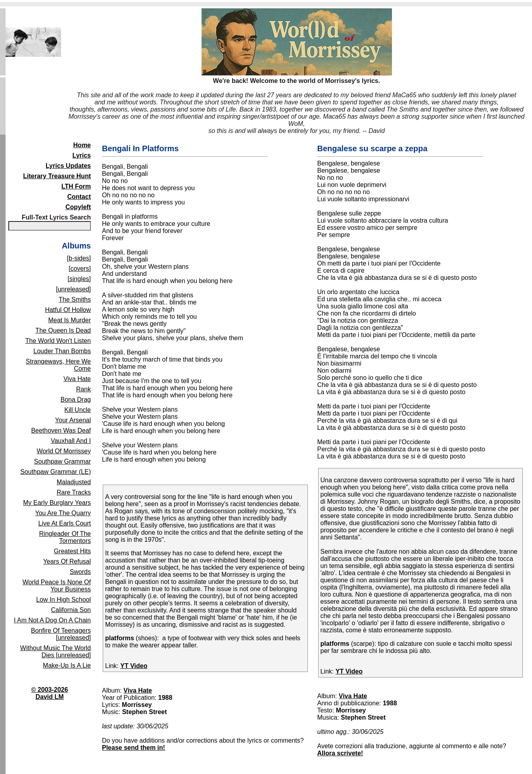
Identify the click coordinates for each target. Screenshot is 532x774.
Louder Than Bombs (62, 351)
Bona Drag (76, 400)
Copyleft (78, 207)
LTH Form (76, 186)
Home (82, 145)
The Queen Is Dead (63, 330)
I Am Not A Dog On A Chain (52, 620)
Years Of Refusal (67, 561)
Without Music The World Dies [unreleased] (56, 652)
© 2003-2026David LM (50, 693)
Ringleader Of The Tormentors (65, 537)
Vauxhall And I (71, 441)
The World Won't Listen (58, 341)
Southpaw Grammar (62, 461)
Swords (80, 572)
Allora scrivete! (340, 753)
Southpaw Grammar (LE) (56, 472)
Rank (84, 389)
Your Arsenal (73, 420)
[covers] (80, 269)
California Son (71, 610)
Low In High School (63, 600)
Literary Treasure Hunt (57, 176)
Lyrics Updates (68, 166)
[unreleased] (73, 289)
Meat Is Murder (69, 320)
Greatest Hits (72, 551)
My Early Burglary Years (57, 503)
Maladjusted (74, 482)
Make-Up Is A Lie (67, 665)
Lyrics (82, 155)
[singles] (79, 279)
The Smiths (75, 299)
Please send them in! (133, 748)
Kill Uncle (78, 410)
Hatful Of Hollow (68, 310)
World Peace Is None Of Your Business (57, 586)
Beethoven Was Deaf (61, 430)
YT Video (134, 666)
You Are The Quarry (63, 513)
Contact (79, 197)
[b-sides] (79, 258)
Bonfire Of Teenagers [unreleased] (61, 634)
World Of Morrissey (64, 451)
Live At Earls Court (65, 523)
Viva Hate (77, 379)
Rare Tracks (74, 492)
